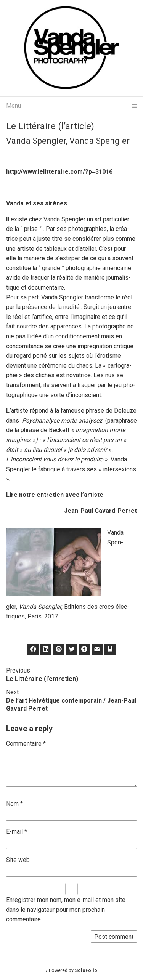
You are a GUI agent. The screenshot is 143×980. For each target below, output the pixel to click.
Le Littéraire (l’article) (50, 126)
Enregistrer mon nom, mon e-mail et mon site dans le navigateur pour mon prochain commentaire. (66, 910)
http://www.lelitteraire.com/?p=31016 (59, 172)
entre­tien (49, 495)
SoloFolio (86, 970)
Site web (18, 860)
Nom (14, 804)
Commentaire (26, 744)
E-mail (17, 832)
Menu (71, 106)
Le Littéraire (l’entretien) (42, 679)
